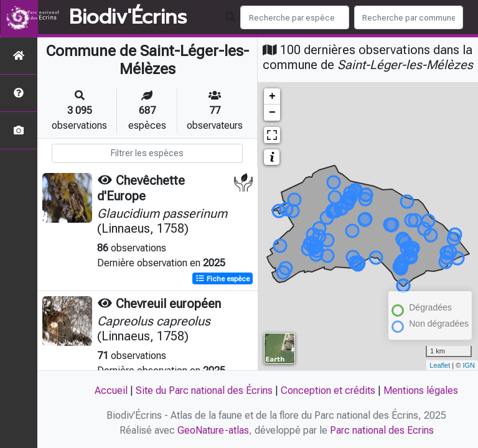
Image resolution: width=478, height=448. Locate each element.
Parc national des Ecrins (382, 430)
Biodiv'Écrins (128, 17)
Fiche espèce (223, 278)
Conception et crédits (328, 390)
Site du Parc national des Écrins (204, 390)
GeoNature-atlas (213, 430)
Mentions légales (421, 390)
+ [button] (272, 96)
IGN (469, 365)
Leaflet (440, 365)
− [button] (272, 113)
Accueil (111, 390)
